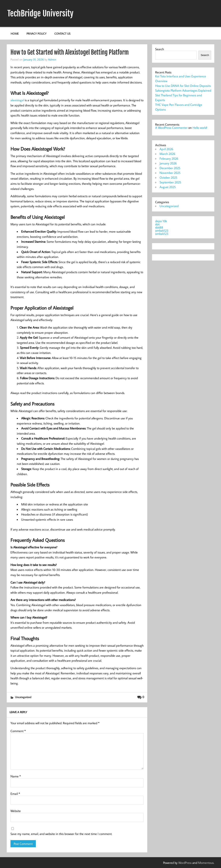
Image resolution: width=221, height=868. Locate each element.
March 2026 (167, 154)
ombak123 (162, 230)
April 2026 (166, 149)
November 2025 (170, 173)
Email (15, 794)
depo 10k (161, 221)
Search (160, 49)
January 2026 (168, 163)
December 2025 (170, 168)
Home (15, 34)
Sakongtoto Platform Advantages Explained (183, 90)
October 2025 (168, 177)
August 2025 (168, 187)
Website (16, 811)
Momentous (206, 863)
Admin (52, 59)
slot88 (159, 227)
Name (16, 776)
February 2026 (169, 158)
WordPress (185, 863)
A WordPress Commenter (171, 128)
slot (157, 224)
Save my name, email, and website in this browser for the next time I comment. (61, 834)
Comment (18, 731)
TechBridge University (40, 13)
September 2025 (170, 182)
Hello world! (200, 128)
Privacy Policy (36, 34)
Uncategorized (23, 697)
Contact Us (62, 34)
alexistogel (17, 100)
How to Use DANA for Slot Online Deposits (183, 86)
